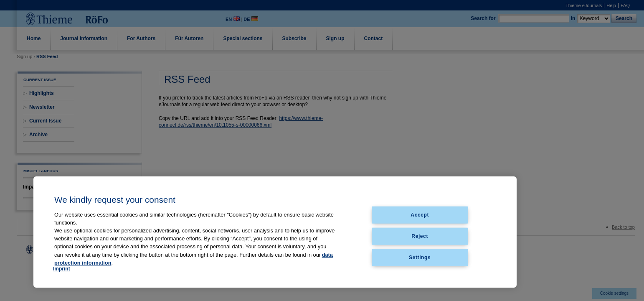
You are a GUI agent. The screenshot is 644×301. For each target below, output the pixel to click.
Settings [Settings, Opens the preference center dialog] (420, 257)
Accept (420, 215)
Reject (420, 236)
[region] (275, 232)
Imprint (62, 269)
